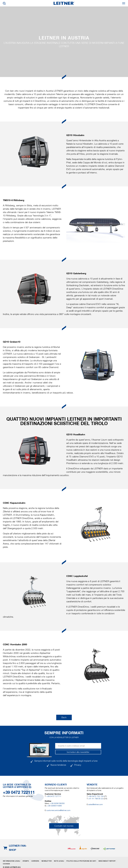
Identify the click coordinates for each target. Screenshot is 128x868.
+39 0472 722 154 (96, 796)
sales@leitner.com (95, 804)
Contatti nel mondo (64, 826)
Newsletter (47, 861)
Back (64, 717)
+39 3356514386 (54, 806)
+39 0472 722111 (19, 792)
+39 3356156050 (57, 803)
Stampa (26, 861)
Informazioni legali (12, 861)
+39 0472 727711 (54, 796)
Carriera (35, 861)
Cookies (6, 864)
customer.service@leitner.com (58, 810)
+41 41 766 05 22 (96, 799)
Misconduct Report (107, 861)
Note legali (59, 861)
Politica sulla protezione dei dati (81, 861)
